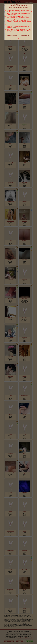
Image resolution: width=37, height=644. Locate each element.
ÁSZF (15, 27)
